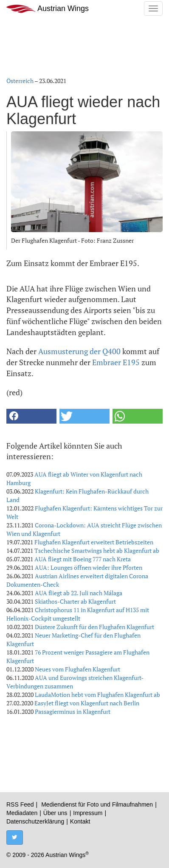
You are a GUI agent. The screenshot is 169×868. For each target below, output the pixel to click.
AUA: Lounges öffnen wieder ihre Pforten (89, 567)
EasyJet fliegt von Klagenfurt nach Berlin (87, 703)
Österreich (20, 81)
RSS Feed (20, 804)
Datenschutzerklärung (35, 821)
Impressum (88, 813)
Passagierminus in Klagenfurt (73, 711)
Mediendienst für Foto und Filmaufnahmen (97, 804)
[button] (31, 416)
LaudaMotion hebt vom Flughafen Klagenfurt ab (97, 695)
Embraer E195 (116, 362)
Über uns (55, 813)
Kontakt (80, 821)
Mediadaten (22, 813)
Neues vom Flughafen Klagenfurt (77, 669)
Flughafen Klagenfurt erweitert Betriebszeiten (94, 542)
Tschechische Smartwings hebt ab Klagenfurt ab (97, 550)
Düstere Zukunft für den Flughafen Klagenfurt (94, 627)
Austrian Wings (48, 9)
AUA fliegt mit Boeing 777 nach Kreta (83, 559)
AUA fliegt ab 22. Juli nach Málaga (79, 593)
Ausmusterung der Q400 (79, 351)
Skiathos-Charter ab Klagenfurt (75, 601)
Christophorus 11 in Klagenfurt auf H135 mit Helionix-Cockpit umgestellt (78, 614)
